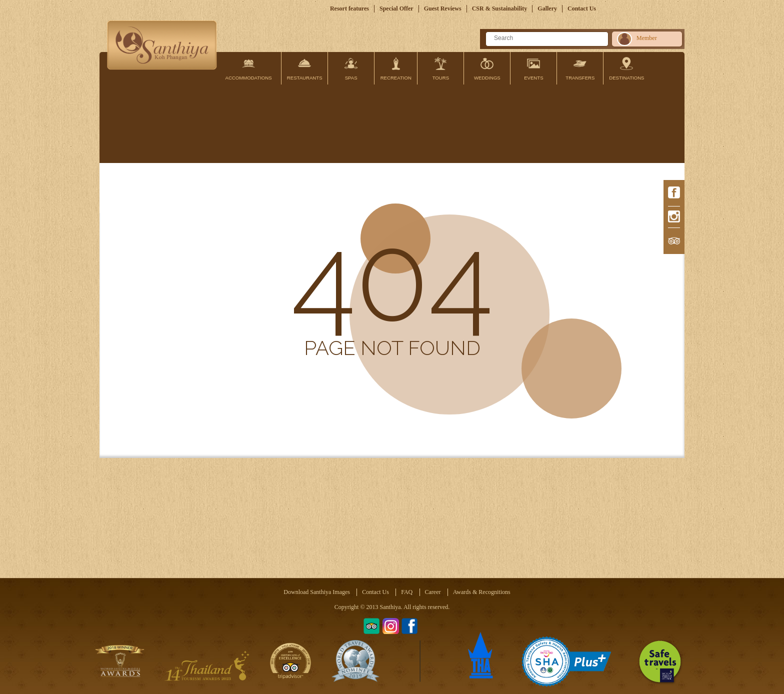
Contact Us (582, 8)
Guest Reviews (443, 8)
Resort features (349, 8)
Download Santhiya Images (317, 592)
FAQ (407, 592)
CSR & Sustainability (500, 8)
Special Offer (396, 8)
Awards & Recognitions (482, 592)
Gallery (547, 8)
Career (433, 592)
